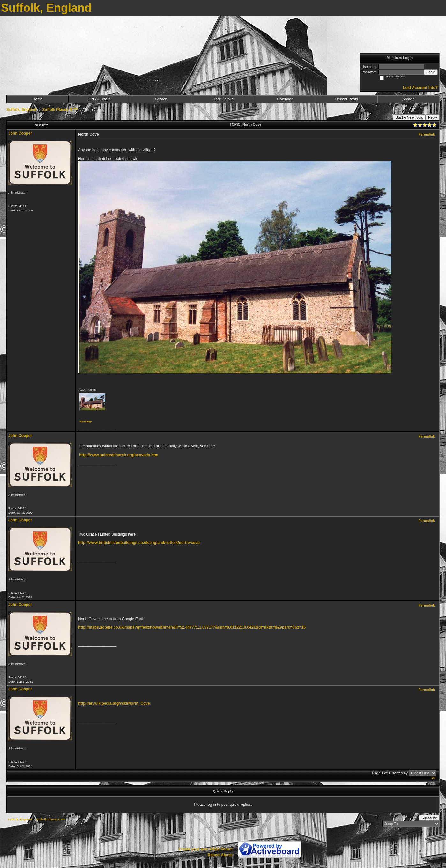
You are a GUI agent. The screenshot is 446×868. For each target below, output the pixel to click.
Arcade (408, 99)
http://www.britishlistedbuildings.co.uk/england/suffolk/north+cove (139, 543)
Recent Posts (347, 99)
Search (161, 99)
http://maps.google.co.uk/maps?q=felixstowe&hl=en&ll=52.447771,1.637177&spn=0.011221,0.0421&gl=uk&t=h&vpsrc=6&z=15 (192, 627)
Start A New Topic (409, 117)
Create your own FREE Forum (205, 849)
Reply (433, 117)
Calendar (285, 99)
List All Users (99, 99)
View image (86, 421)
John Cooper (20, 133)
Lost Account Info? (420, 88)
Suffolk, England (22, 110)
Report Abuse (220, 855)
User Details (223, 99)
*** (433, 779)
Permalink (427, 134)
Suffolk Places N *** (60, 110)
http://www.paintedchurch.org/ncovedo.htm (119, 455)
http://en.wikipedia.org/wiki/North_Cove (114, 703)
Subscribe (429, 818)
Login (431, 72)
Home (38, 99)
